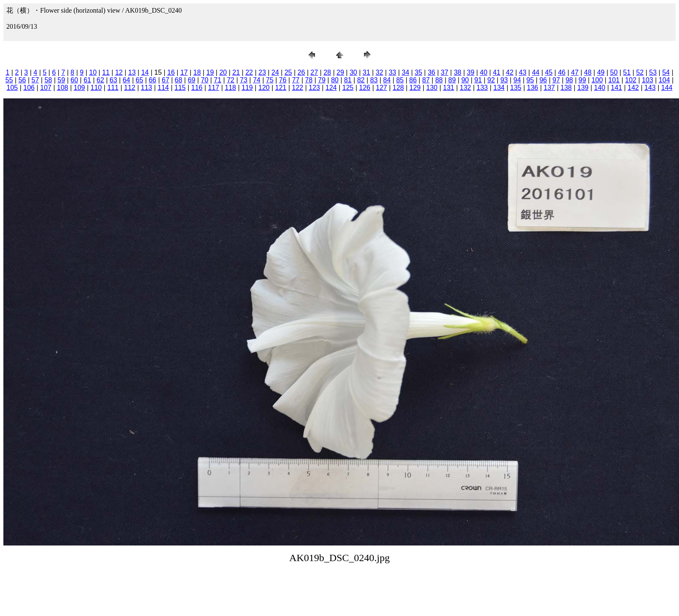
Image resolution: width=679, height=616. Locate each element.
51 (627, 72)
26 (301, 72)
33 (392, 72)
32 (380, 72)
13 (132, 72)
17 (184, 72)
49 (601, 72)
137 (550, 88)
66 (152, 80)
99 (582, 80)
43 (523, 72)
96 (543, 80)
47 (575, 72)
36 (432, 72)
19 (210, 72)
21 (236, 72)
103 (648, 80)
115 (180, 88)
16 (171, 72)
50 (614, 72)
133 (482, 88)
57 (35, 80)
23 (262, 72)
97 (556, 80)
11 (106, 72)
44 (536, 72)
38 (458, 72)
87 (426, 80)
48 (588, 72)
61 (87, 80)
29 (340, 72)
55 (9, 80)
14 (145, 72)
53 (653, 72)
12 (119, 72)
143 (650, 88)
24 (275, 72)
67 (166, 80)
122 (297, 88)
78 (309, 80)
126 (365, 88)
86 (413, 80)
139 (583, 88)
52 (640, 72)
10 (93, 72)
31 (367, 72)
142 (633, 88)
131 (449, 88)
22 (249, 72)
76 (283, 80)
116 (197, 88)
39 (470, 72)
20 (223, 72)
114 (163, 88)
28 (327, 72)
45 (549, 72)
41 (497, 72)
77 (296, 80)
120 (264, 88)
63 (114, 80)
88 (439, 80)
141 (617, 88)
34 (405, 72)
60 (74, 80)
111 (113, 88)
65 (139, 80)
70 (205, 80)
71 (217, 80)
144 (667, 88)
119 (247, 88)
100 (597, 80)
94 (517, 80)
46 (562, 72)
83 (374, 80)
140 (600, 88)
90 (465, 80)
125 (348, 88)
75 (270, 80)
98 (569, 80)
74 (257, 80)
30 (353, 72)
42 (510, 72)
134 (499, 88)
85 (400, 80)
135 (516, 88)
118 (230, 88)
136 (533, 88)
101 (614, 80)
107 (46, 88)
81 (348, 80)
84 (387, 80)
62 (100, 80)
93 (504, 80)
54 (666, 72)
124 (331, 88)
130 (432, 88)
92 (491, 80)
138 (566, 88)
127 (382, 88)
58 (48, 80)
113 (147, 88)
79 (322, 80)
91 (478, 80)
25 (288, 72)
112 (130, 88)
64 (126, 80)
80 (335, 80)
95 (530, 80)
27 (314, 72)
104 (664, 80)
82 (361, 80)
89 (452, 80)
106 (29, 88)
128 (398, 88)
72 (231, 80)
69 (192, 80)
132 (466, 88)
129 (415, 88)
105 (12, 88)
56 (22, 80)
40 (483, 72)
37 (445, 72)
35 (418, 72)
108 (63, 88)
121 (281, 88)
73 (244, 80)
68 (179, 80)
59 (61, 80)
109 (80, 88)
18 (197, 72)
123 (314, 88)
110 (96, 88)
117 (214, 88)
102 (631, 80)
